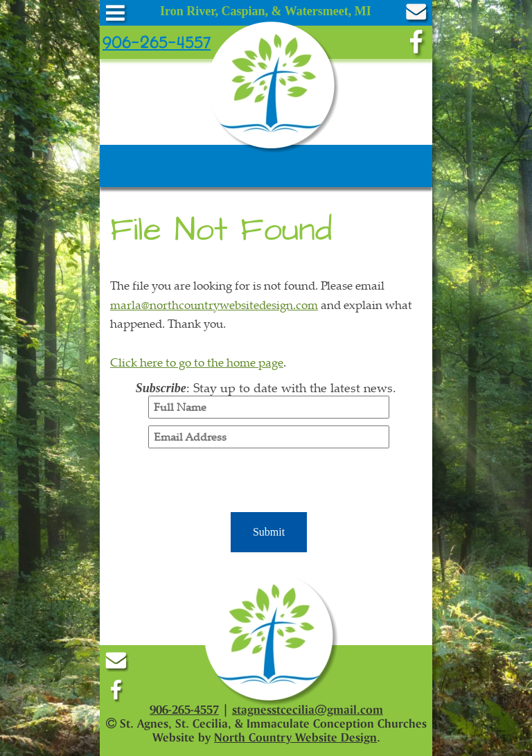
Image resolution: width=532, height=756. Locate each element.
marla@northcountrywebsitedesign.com (214, 305)
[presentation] (269, 482)
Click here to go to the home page (197, 362)
